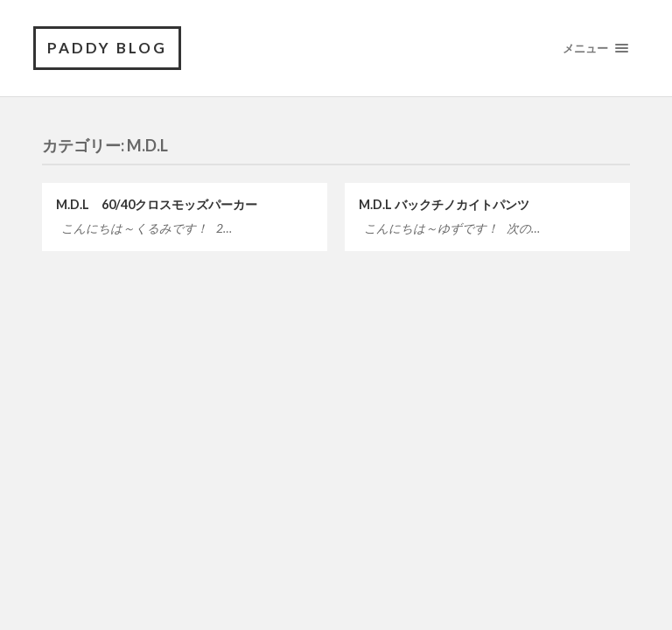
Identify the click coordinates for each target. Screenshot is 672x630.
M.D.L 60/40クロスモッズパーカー (157, 204)
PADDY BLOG (107, 48)
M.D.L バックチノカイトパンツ (444, 204)
